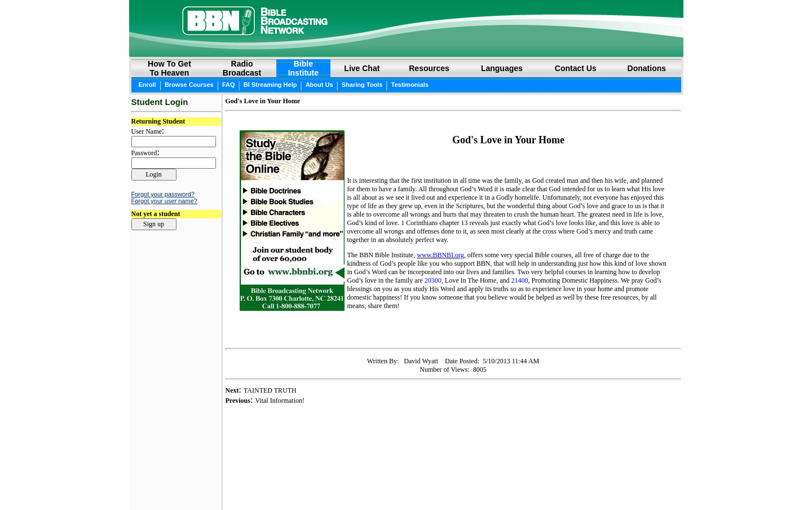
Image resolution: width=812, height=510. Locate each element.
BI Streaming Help (270, 85)
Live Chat (362, 68)
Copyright (417, 483)
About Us (319, 85)
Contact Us (576, 68)
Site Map (489, 483)
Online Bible (374, 483)
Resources (429, 68)
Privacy (452, 483)
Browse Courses (189, 85)
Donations (647, 68)
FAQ (229, 85)
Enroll (147, 85)
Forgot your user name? (164, 201)
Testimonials (410, 85)
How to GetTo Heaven (169, 68)
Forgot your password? (163, 194)
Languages (502, 68)
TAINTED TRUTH (270, 390)
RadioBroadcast (242, 68)
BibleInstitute (303, 68)
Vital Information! (280, 401)
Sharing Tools (362, 85)
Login (140, 483)
